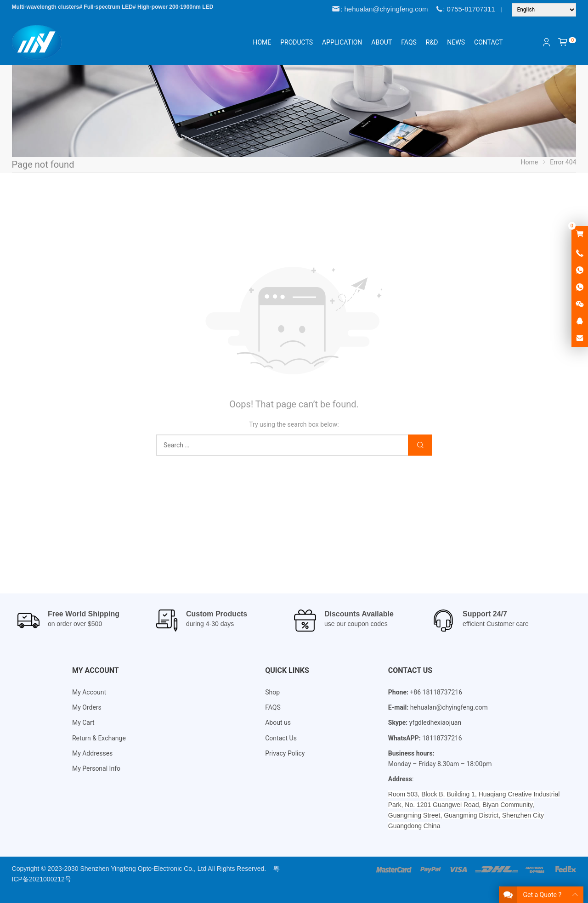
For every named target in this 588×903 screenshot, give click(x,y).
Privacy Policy (285, 753)
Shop (272, 692)
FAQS (273, 707)
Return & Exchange (99, 738)
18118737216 (442, 738)
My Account (89, 692)
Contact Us (281, 738)
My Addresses (92, 753)
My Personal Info (96, 768)
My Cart (83, 722)
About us (278, 722)
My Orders (87, 707)
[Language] (544, 10)
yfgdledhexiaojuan (435, 722)
